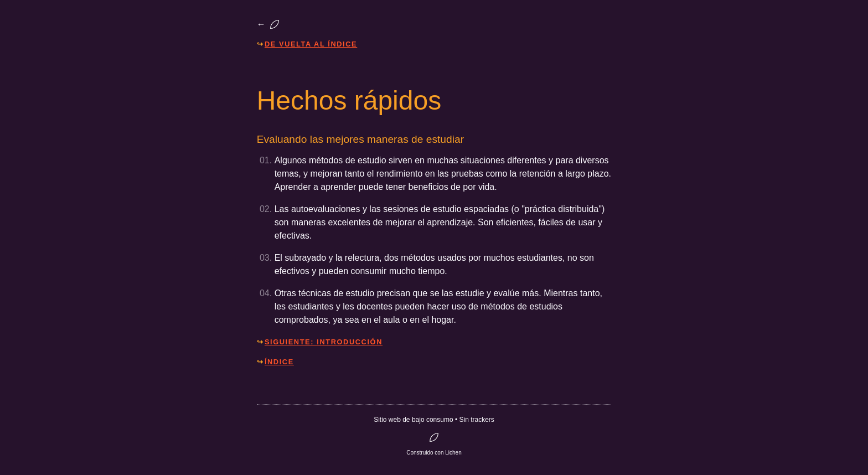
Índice (279, 362)
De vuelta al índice (311, 44)
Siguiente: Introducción (324, 342)
